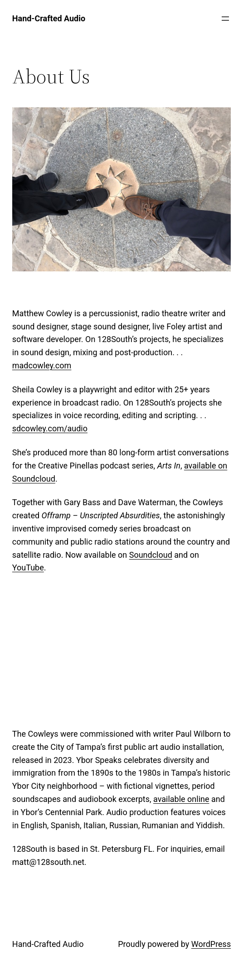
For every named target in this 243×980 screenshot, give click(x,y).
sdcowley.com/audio (50, 428)
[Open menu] (225, 19)
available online (181, 799)
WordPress (211, 944)
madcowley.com (42, 365)
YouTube (28, 567)
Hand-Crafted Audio (48, 944)
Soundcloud (151, 555)
